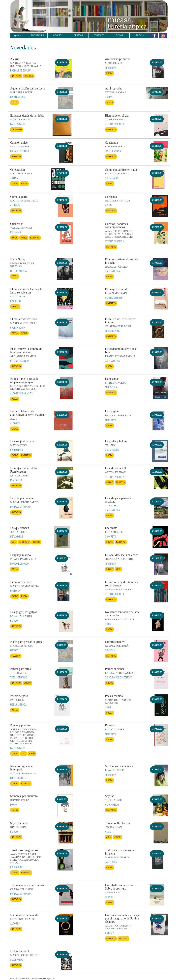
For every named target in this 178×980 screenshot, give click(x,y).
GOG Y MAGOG (112, 178)
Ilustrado (29, 76)
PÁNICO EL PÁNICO (19, 564)
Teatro (110, 102)
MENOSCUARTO (113, 331)
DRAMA (109, 97)
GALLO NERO (17, 450)
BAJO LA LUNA (18, 97)
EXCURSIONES (17, 867)
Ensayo (15, 183)
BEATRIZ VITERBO (114, 298)
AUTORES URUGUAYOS (21, 393)
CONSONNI (110, 650)
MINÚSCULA (111, 387)
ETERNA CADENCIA (115, 124)
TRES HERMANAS (114, 151)
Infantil (15, 306)
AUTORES (15, 205)
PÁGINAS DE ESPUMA (21, 70)
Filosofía (120, 482)
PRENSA (140, 35)
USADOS (14, 650)
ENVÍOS (119, 35)
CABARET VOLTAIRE (20, 151)
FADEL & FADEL (18, 124)
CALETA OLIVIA (112, 271)
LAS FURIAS (111, 862)
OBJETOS (78, 35)
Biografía (26, 783)
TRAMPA (14, 178)
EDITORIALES (37, 35)
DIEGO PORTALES (19, 778)
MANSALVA (111, 68)
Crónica (36, 542)
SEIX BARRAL (17, 960)
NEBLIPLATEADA (18, 271)
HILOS (108, 624)
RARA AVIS (16, 232)
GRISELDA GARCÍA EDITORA (119, 677)
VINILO (108, 205)
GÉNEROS (58, 35)
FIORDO (14, 621)
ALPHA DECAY (112, 805)
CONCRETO (111, 537)
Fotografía (17, 129)
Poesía (109, 73)
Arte (14, 542)
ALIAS (108, 832)
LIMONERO (16, 301)
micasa (19, 35)
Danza (14, 238)
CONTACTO (99, 35)
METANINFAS (17, 537)
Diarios (24, 238)
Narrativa (16, 76)
